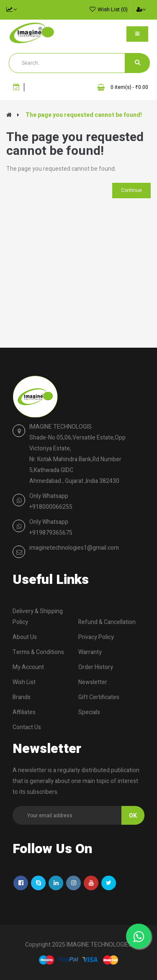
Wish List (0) (113, 9)
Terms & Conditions (38, 652)
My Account (28, 667)
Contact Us (27, 727)
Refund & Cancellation (107, 622)
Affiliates (24, 712)
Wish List (24, 682)
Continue (131, 190)
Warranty (90, 652)
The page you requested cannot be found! (84, 115)
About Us (25, 637)
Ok (133, 816)
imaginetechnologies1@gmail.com (74, 548)
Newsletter (93, 682)
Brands (22, 697)
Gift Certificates (99, 697)
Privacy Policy (96, 637)
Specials (89, 712)
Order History (96, 667)
